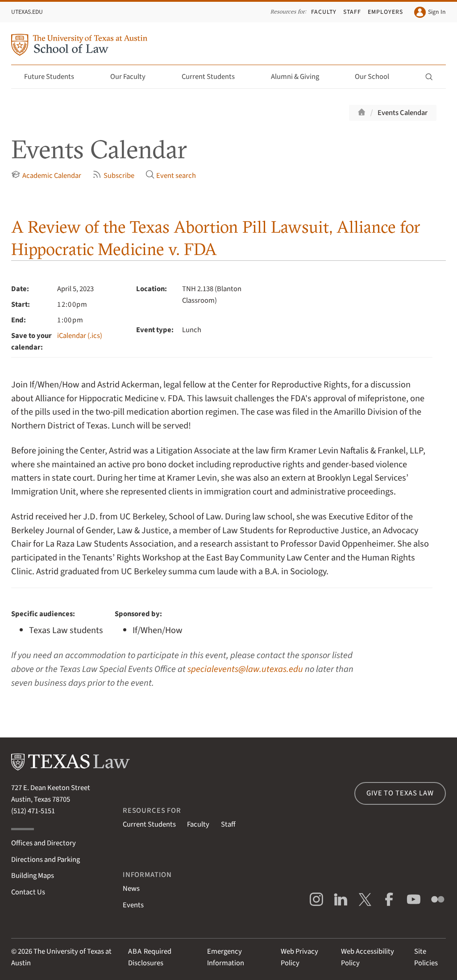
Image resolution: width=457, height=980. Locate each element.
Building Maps (33, 876)
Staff (352, 12)
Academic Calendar (46, 175)
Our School (377, 77)
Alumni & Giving (300, 77)
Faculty (324, 12)
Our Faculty (133, 77)
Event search (171, 175)
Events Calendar (403, 113)
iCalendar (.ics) (80, 336)
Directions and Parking (46, 860)
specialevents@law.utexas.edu (245, 669)
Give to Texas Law (400, 793)
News (131, 889)
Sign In (430, 12)
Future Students (54, 77)
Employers (385, 12)
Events (133, 905)
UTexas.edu (27, 12)
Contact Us (28, 892)
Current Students (213, 77)
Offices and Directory (44, 843)
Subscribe (113, 175)
